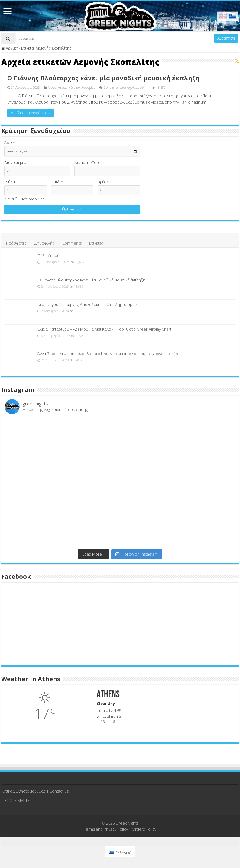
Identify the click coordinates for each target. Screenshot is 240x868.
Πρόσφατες (16, 243)
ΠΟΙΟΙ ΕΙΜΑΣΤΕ (16, 800)
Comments (72, 243)
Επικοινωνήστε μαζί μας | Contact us (36, 791)
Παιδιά (57, 182)
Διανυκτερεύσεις (19, 162)
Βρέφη (103, 182)
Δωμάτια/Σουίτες (90, 162)
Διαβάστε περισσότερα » (31, 113)
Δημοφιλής (44, 243)
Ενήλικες (12, 182)
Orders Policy (144, 829)
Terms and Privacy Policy (106, 829)
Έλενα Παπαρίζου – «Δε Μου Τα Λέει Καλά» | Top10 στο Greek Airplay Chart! (105, 329)
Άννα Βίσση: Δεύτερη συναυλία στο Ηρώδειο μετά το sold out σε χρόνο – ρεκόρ (108, 354)
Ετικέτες (96, 243)
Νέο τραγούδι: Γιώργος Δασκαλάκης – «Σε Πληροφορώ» (88, 304)
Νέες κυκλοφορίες (82, 87)
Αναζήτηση (226, 38)
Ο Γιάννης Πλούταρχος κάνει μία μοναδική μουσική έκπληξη (104, 78)
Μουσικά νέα (57, 87)
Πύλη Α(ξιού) (49, 255)
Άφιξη (10, 143)
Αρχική (10, 48)
